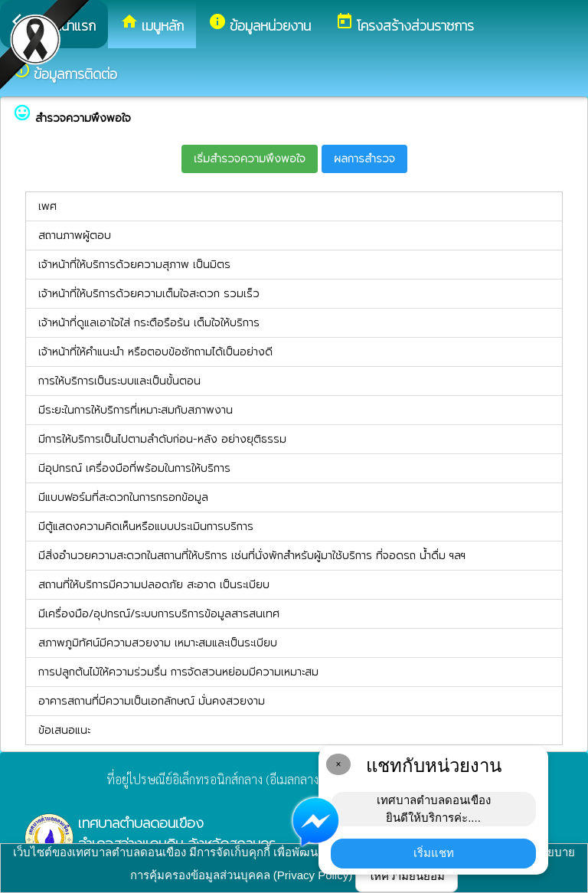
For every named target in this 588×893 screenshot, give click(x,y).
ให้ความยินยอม (407, 876)
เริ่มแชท (434, 853)
